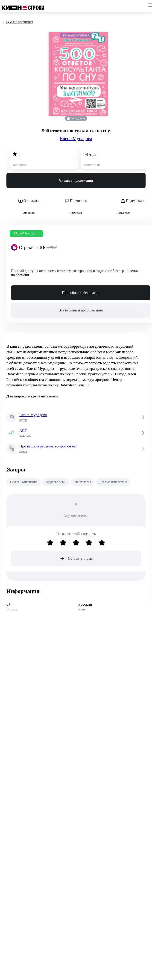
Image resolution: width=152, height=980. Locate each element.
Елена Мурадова (76, 139)
